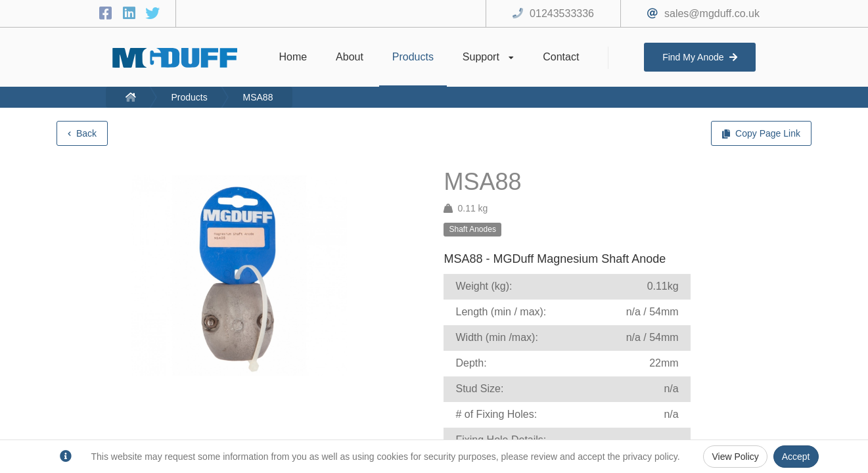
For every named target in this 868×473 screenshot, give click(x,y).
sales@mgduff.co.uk (712, 13)
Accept (796, 457)
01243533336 (562, 13)
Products (189, 97)
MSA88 (258, 97)
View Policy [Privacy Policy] (735, 457)
